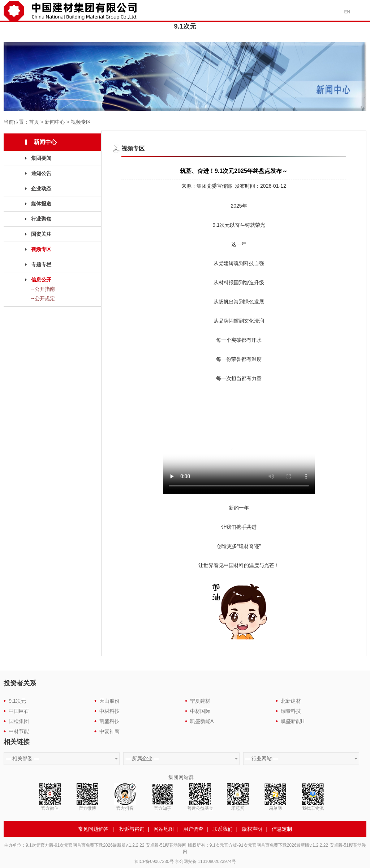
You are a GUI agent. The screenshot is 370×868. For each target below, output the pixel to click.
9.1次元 (17, 701)
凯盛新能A (202, 721)
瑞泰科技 (291, 711)
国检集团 (19, 721)
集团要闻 (41, 158)
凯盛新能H (293, 721)
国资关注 (41, 234)
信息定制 (282, 829)
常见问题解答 (93, 829)
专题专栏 (41, 264)
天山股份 (109, 701)
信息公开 (41, 280)
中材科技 (109, 711)
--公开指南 (43, 289)
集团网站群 (181, 777)
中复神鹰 (109, 731)
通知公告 (41, 173)
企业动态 (41, 188)
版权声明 (252, 829)
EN (347, 12)
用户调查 (193, 829)
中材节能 (19, 731)
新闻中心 (55, 122)
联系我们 (223, 829)
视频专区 (81, 122)
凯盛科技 (109, 721)
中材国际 (200, 711)
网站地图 (164, 829)
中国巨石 (19, 711)
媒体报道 (41, 204)
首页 (34, 122)
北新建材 (291, 701)
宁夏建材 (200, 701)
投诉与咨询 (132, 829)
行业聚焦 (41, 219)
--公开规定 (43, 298)
